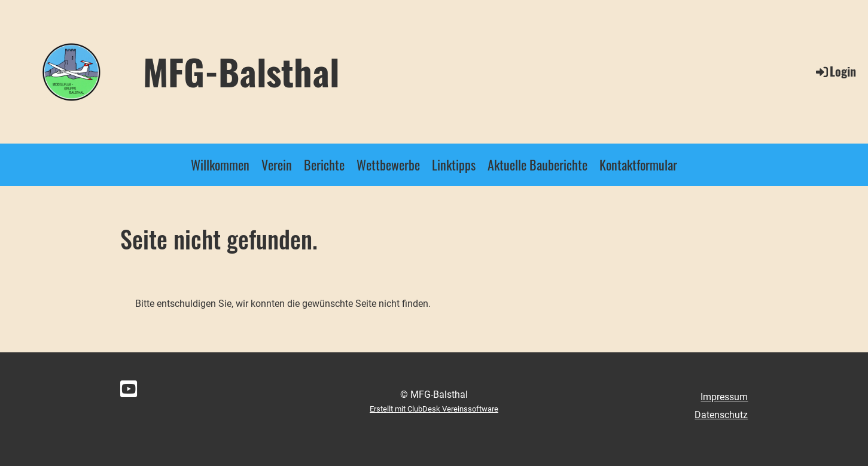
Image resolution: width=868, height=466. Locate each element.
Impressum (724, 397)
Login (835, 71)
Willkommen (220, 165)
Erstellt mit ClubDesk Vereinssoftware (434, 409)
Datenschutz (721, 415)
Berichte (324, 165)
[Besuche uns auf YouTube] (129, 389)
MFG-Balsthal (241, 71)
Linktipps (454, 165)
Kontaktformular (638, 165)
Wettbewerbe (388, 165)
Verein (277, 165)
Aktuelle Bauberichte (537, 165)
